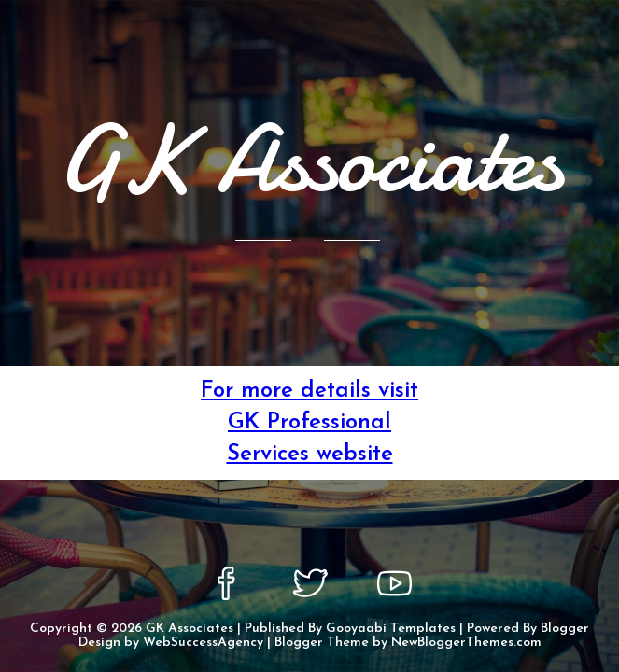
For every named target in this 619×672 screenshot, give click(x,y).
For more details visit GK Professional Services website (309, 423)
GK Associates (190, 629)
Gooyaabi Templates (391, 629)
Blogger (565, 629)
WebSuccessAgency (203, 643)
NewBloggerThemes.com (466, 643)
